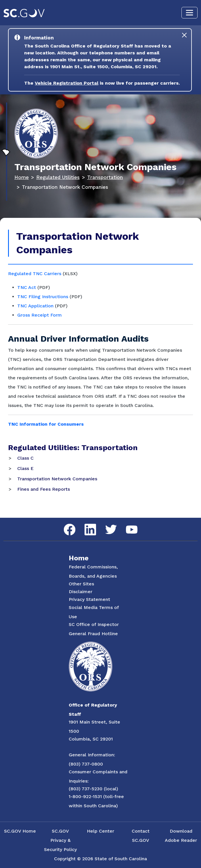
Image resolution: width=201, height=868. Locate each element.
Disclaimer (81, 592)
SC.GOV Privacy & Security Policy (60, 840)
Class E (25, 468)
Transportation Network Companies (57, 479)
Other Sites (81, 584)
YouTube (127, 526)
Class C (25, 458)
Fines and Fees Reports (44, 489)
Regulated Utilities (58, 177)
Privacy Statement (89, 599)
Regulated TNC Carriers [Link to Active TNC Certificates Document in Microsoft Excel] (35, 274)
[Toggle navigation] (189, 13)
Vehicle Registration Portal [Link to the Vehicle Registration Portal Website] (67, 83)
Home (22, 177)
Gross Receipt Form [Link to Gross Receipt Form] (40, 315)
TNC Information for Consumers (46, 424)
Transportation (105, 177)
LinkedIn (86, 524)
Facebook (65, 524)
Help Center (100, 831)
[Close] (184, 35)
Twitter (106, 525)
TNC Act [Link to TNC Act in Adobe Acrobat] (27, 287)
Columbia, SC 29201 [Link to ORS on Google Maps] (91, 739)
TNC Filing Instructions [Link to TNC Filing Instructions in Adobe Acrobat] (43, 297)
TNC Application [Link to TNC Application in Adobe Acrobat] (35, 306)
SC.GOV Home (20, 831)
